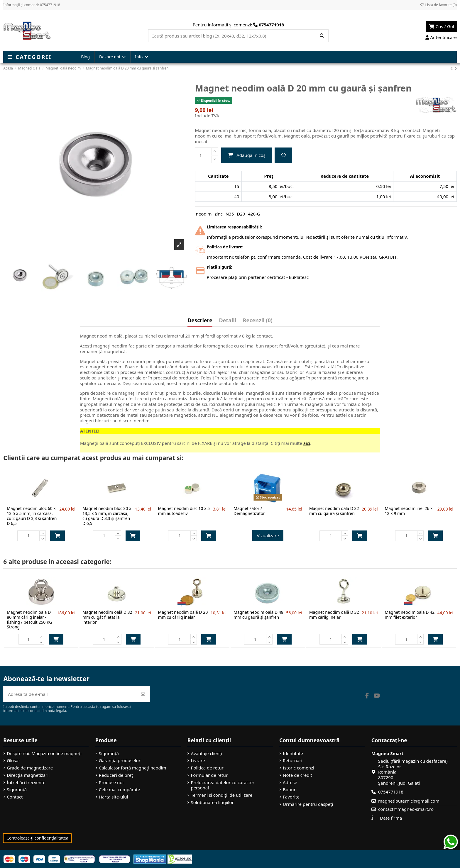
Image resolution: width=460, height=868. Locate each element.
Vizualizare (268, 535)
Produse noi (111, 783)
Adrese (290, 783)
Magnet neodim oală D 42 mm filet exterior (410, 615)
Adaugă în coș (247, 155)
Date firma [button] (391, 818)
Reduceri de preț (116, 775)
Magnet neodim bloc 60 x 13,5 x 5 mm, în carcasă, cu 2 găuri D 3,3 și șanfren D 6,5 (32, 516)
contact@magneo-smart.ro (406, 809)
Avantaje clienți (206, 753)
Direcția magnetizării (28, 775)
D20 (241, 214)
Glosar (13, 761)
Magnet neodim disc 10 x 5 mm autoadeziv (184, 511)
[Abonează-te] (143, 694)
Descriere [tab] (200, 321)
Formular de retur (209, 775)
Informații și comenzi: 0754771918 (32, 5)
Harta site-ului (114, 797)
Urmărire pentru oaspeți (308, 804)
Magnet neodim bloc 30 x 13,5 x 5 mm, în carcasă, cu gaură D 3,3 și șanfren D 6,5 (107, 516)
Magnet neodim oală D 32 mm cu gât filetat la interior (107, 617)
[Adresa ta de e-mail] (70, 694)
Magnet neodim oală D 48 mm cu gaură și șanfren (258, 615)
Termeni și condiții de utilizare (221, 795)
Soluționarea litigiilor (212, 802)
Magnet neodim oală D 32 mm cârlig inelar (334, 615)
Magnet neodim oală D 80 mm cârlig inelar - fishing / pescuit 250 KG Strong (29, 619)
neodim (204, 214)
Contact (15, 797)
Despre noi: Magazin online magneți (44, 753)
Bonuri (290, 790)
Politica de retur (207, 768)
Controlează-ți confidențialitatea (37, 838)
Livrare (198, 761)
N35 (230, 214)
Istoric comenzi (299, 768)
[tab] (258, 322)
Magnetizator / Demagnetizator (249, 511)
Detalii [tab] (228, 321)
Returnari (292, 761)
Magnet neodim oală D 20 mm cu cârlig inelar (183, 615)
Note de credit (297, 775)
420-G (254, 214)
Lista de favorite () (438, 5)
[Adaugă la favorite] (283, 155)
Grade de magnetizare (30, 768)
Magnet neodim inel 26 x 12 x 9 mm (409, 511)
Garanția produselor (120, 761)
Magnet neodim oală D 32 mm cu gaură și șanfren (334, 511)
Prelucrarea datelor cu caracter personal (223, 785)
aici (307, 443)
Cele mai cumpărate (120, 790)
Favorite (291, 797)
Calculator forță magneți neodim (133, 768)
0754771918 (391, 792)
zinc (218, 214)
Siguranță (17, 790)
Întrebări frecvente (26, 783)
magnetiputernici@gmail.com (409, 801)
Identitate (293, 753)
